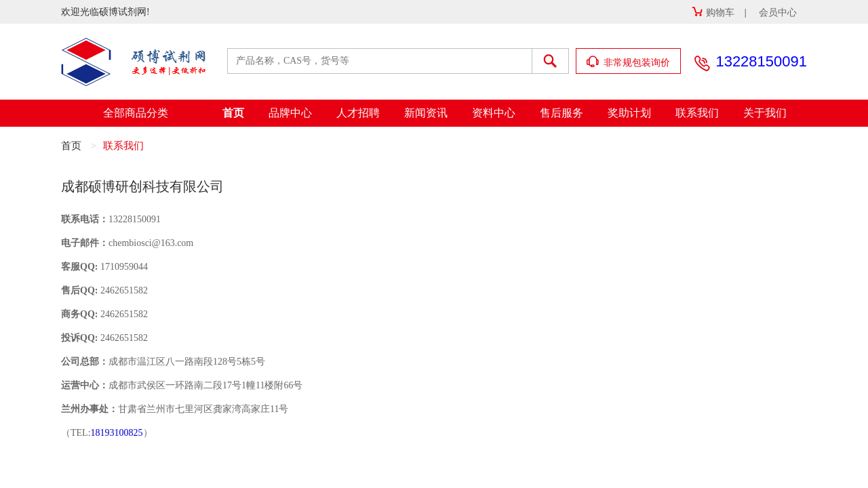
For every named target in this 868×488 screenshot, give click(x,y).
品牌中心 (290, 113)
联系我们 (697, 113)
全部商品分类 (136, 113)
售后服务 (561, 113)
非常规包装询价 (629, 62)
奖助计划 (629, 113)
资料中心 (494, 113)
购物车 (713, 13)
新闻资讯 (426, 113)
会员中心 (778, 13)
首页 (233, 113)
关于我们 (765, 113)
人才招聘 (358, 113)
